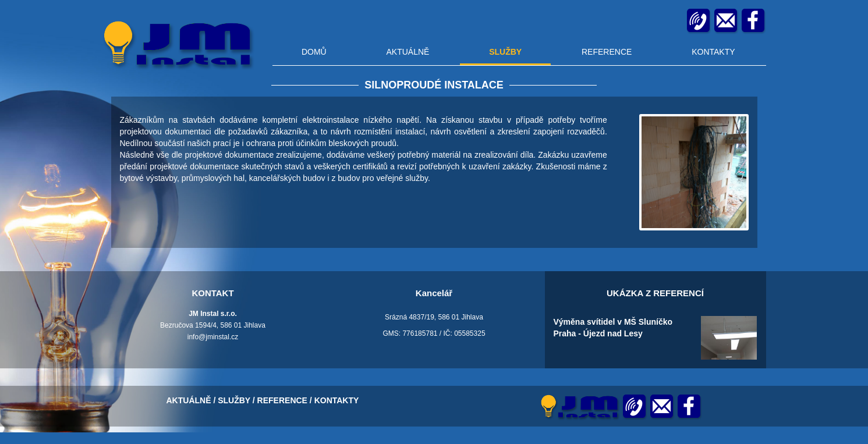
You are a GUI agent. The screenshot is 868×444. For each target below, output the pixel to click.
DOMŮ (314, 52)
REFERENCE (607, 52)
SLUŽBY (505, 52)
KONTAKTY (713, 52)
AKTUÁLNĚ (408, 52)
